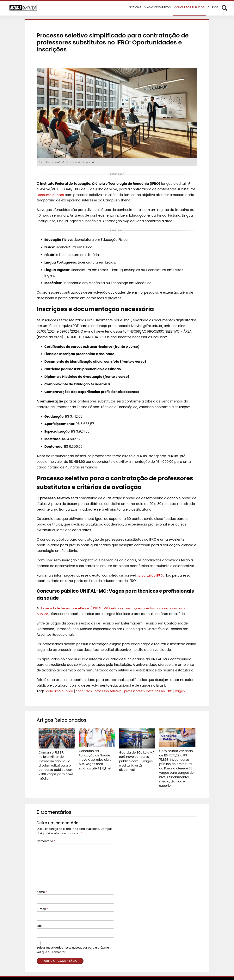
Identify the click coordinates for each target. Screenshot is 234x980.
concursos (86, 691)
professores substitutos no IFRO (154, 691)
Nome (42, 883)
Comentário (46, 832)
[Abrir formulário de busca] (225, 8)
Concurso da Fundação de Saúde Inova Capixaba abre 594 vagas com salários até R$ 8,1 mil (96, 756)
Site (39, 917)
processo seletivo (112, 691)
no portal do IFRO (151, 575)
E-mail (42, 900)
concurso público (60, 691)
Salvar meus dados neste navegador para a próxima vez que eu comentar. (73, 941)
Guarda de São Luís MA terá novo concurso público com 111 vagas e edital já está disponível (135, 758)
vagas (188, 691)
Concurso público (51, 195)
